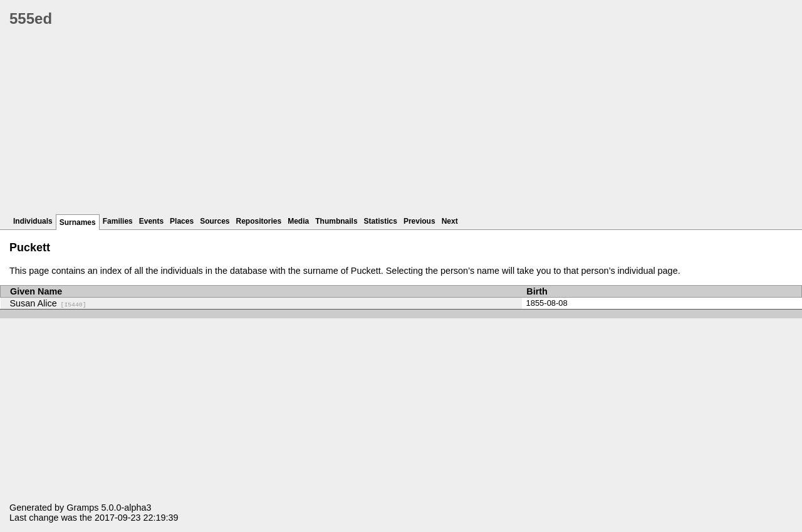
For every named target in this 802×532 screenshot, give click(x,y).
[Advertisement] (385, 125)
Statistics (381, 221)
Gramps (82, 508)
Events (151, 221)
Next (450, 221)
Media (298, 221)
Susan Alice (48, 303)
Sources (215, 221)
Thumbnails (336, 221)
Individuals (33, 221)
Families (118, 221)
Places (182, 221)
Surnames (78, 222)
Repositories (259, 221)
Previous (419, 221)
